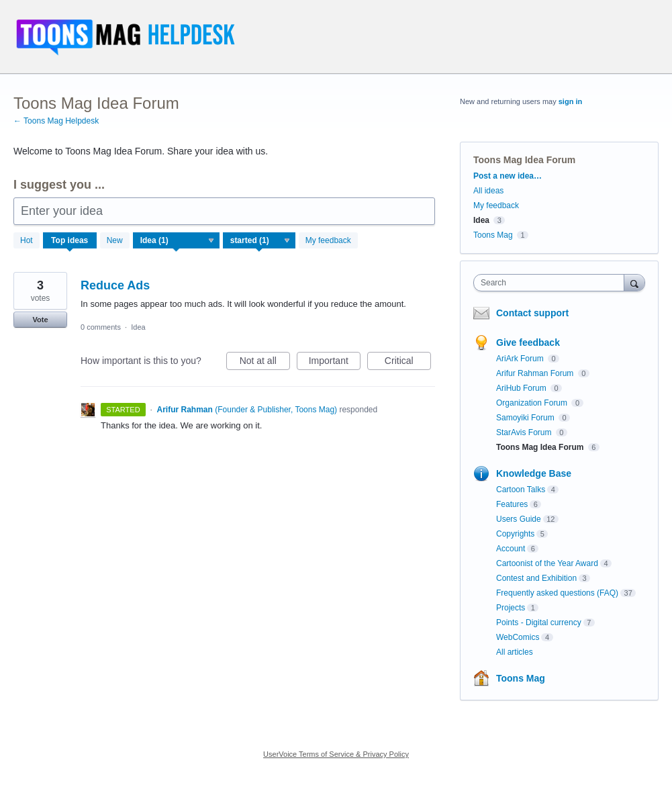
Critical (408, 363)
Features (512, 504)
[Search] (634, 282)
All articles (515, 652)
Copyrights (515, 534)
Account (511, 549)
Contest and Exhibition (536, 578)
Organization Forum (533, 403)
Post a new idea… (508, 176)
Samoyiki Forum (526, 418)
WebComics (518, 637)
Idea (138, 327)
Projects (511, 608)
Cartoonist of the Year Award (547, 563)
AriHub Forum (522, 388)
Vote (40, 320)
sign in (570, 101)
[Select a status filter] (260, 241)
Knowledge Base (534, 473)
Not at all (265, 363)
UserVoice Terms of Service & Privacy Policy (336, 754)
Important (335, 363)
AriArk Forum (521, 359)
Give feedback (528, 342)
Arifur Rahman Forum (536, 373)
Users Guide (519, 519)
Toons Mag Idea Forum (541, 447)
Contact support (532, 313)
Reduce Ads (115, 285)
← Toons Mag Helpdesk (56, 121)
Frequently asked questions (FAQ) (557, 593)
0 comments (101, 327)
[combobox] (552, 283)
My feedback (328, 240)
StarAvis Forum (525, 432)
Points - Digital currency (539, 622)
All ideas (488, 191)
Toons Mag (493, 235)
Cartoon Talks (521, 490)
